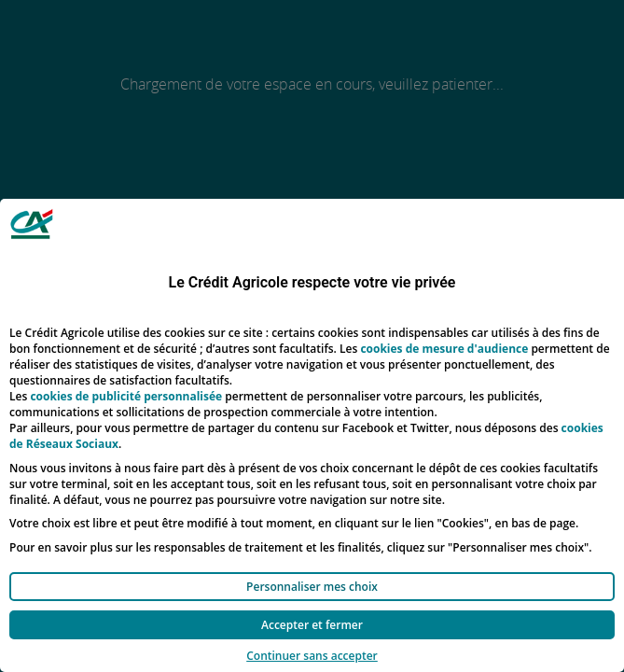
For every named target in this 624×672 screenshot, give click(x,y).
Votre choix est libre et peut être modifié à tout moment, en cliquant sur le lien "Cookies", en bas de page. (294, 523)
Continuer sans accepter (312, 656)
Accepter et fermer (312, 625)
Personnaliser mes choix (312, 587)
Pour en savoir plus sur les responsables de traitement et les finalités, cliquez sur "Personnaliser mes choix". (301, 547)
